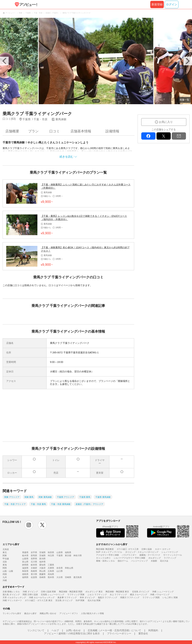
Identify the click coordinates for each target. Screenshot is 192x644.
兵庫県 (51, 568)
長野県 (34, 559)
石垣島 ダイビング (141, 592)
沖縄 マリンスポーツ (12, 600)
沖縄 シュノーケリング (163, 592)
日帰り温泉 (147, 549)
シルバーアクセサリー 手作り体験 (129, 558)
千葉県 (60, 556)
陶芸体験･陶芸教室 (105, 549)
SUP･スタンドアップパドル (109, 552)
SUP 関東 (80, 600)
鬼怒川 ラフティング (107, 598)
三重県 (51, 565)
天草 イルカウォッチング (14, 598)
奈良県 (60, 568)
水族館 (154, 561)
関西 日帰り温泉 (30, 595)
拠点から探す (30, 613)
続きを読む (66, 157)
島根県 (34, 571)
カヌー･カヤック (163, 549)
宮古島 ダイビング (64, 600)
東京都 (68, 556)
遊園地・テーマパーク (150, 555)
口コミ (55, 131)
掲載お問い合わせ (48, 613)
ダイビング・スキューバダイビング (142, 552)
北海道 (6, 549)
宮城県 (42, 552)
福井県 (42, 562)
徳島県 (25, 574)
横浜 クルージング (139, 595)
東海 (5, 565)
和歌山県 (69, 568)
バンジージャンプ (139, 561)
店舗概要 (12, 131)
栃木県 (25, 556)
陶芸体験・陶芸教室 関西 (71, 592)
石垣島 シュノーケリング (53, 595)
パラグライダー (129, 555)
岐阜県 (34, 565)
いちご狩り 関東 (170, 598)
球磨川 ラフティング (130, 598)
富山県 (25, 562)
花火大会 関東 (94, 600)
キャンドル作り (103, 558)
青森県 (25, 552)
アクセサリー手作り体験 (108, 555)
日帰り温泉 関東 (48, 592)
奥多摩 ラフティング (67, 598)
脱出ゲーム (123, 561)
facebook (148, 136)
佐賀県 (34, 577)
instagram (29, 525)
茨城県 (42, 556)
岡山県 (42, 571)
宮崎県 (68, 577)
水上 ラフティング (118, 595)
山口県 (60, 571)
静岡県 (25, 565)
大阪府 (42, 568)
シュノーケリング (170, 552)
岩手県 (34, 552)
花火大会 (164, 561)
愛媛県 (42, 574)
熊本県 (51, 577)
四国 (5, 574)
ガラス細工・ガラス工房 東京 (39, 600)
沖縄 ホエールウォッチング (42, 598)
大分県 (60, 577)
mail (179, 136)
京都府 (34, 568)
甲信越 (6, 559)
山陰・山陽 (8, 571)
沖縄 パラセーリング (160, 595)
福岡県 (25, 577)
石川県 (34, 562)
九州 (5, 577)
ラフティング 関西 (151, 598)
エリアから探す (11, 544)
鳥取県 (25, 571)
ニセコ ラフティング (97, 595)
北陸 (5, 562)
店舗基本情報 (81, 131)
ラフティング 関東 (76, 595)
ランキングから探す (12, 613)
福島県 (68, 552)
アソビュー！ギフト (69, 613)
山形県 (60, 552)
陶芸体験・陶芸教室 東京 (117, 592)
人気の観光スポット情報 (92, 613)
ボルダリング (155, 558)
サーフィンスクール (173, 555)
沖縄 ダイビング (30, 592)
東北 (5, 552)
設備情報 (112, 131)
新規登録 (157, 4)
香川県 (34, 574)
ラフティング (170, 558)
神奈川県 (78, 556)
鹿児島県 (78, 577)
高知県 (51, 574)
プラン (33, 131)
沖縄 (5, 580)
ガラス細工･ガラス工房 (128, 549)
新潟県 (42, 559)
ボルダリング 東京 (94, 592)
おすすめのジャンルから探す (112, 544)
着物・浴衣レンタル (105, 561)
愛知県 (42, 565)
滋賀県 (25, 568)
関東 (5, 556)
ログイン (172, 4)
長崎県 (42, 577)
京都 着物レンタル (11, 592)
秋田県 (51, 552)
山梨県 (25, 559)
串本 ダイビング (87, 598)
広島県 (51, 571)
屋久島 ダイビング (11, 595)
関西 (5, 568)
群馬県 (34, 556)
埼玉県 (51, 556)
